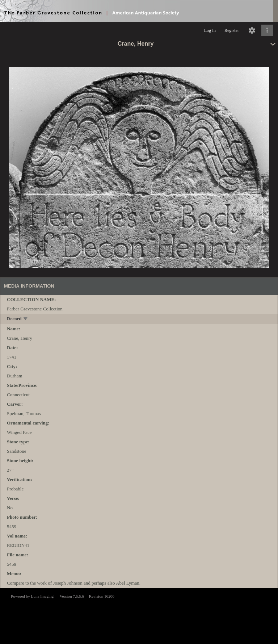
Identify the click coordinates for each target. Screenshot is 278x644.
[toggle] (26, 319)
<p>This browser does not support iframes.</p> (139, 615)
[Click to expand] (267, 30)
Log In (210, 30)
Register (232, 30)
